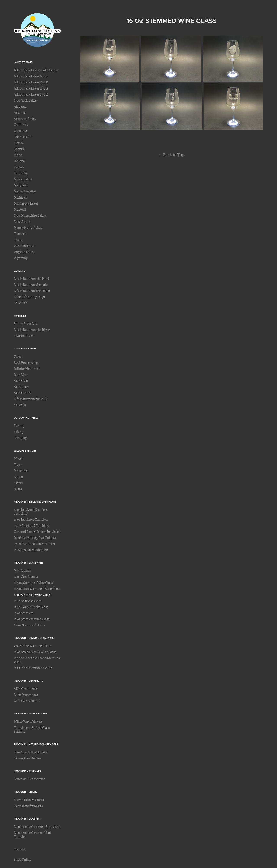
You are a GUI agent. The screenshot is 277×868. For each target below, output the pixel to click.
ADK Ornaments (26, 689)
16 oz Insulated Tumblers (31, 520)
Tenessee (20, 234)
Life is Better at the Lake (31, 285)
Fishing (19, 426)
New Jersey (22, 222)
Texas (18, 240)
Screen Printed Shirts (29, 800)
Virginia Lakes (24, 252)
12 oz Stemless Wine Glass (32, 619)
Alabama (20, 107)
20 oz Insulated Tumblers (31, 526)
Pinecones (21, 471)
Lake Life (19, 271)
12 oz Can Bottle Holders (31, 752)
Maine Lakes (23, 179)
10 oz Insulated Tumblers (31, 550)
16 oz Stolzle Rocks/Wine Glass (35, 652)
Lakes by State (23, 62)
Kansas (19, 167)
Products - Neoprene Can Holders (36, 744)
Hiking (19, 432)
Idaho (18, 155)
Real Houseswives (26, 363)
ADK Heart (22, 387)
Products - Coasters (27, 819)
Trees (18, 357)
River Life (20, 316)
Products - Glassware (28, 563)
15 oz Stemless (24, 613)
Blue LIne (21, 375)
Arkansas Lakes (25, 119)
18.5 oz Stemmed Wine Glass (33, 583)
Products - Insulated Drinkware (35, 502)
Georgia (19, 149)
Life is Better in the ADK (31, 399)
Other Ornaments (27, 701)
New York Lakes (25, 101)
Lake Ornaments (26, 695)
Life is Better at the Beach (32, 291)
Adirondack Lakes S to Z (31, 94)
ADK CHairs (22, 393)
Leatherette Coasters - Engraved (37, 827)
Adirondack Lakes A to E (31, 76)
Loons (18, 477)
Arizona (19, 113)
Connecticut (23, 137)
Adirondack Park (25, 349)
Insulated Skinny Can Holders (35, 538)
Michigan (21, 197)
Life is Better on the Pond (31, 279)
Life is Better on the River (32, 330)
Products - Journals (27, 771)
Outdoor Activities (26, 418)
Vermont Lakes (25, 246)
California (21, 125)
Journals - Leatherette (29, 779)
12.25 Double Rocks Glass (31, 607)
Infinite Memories (27, 369)
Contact (20, 849)
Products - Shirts (25, 792)
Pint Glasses (22, 571)
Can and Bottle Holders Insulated (37, 532)
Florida (19, 143)
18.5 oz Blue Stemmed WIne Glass (37, 589)
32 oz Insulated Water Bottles (34, 544)
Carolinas (21, 131)
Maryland (21, 185)
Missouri (20, 210)
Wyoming (21, 258)
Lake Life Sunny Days (29, 297)
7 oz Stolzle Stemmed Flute (33, 646)
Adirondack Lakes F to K (31, 82)
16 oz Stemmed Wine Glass (32, 595)
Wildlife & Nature (25, 451)
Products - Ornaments (28, 681)
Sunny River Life (26, 324)
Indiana (19, 161)
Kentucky (21, 173)
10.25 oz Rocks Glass (28, 601)
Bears (18, 489)
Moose (18, 459)
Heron (18, 483)
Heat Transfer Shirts (28, 806)
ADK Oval (21, 381)
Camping (20, 438)
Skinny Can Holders (28, 758)
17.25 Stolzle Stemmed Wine (33, 668)
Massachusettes (25, 191)
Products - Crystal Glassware (34, 638)
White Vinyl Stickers (28, 722)
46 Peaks (20, 405)
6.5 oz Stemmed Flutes (29, 625)
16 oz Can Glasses (26, 577)
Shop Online (23, 860)
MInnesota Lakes (26, 203)
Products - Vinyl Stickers (31, 714)
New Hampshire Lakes (30, 216)
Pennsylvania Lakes (28, 228)
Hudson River (23, 336)
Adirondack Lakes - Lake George (36, 70)
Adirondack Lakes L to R (31, 88)
